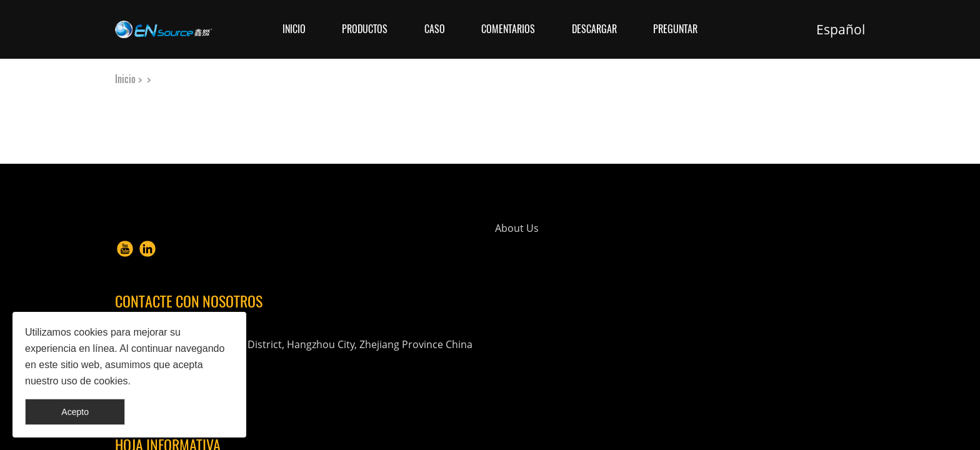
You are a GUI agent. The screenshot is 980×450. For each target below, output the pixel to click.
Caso (435, 29)
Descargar (594, 29)
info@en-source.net (597, 344)
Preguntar (675, 29)
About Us (393, 244)
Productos (365, 29)
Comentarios (508, 29)
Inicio (294, 29)
